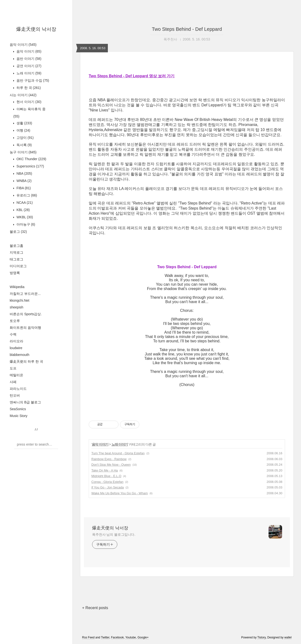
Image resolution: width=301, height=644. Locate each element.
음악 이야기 (23, 45)
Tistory (262, 637)
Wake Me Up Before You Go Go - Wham (120, 493)
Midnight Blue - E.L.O (106, 476)
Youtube (131, 637)
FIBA (23, 188)
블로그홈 (16, 246)
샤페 (13, 382)
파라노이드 (18, 389)
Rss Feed (88, 637)
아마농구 (25, 224)
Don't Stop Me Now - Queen (111, 465)
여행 (23, 130)
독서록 (24, 145)
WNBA (24, 181)
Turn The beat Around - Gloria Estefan (118, 453)
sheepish (16, 307)
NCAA (24, 203)
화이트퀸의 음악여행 (25, 328)
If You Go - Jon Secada (108, 487)
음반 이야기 (28, 59)
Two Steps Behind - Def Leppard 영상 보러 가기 (132, 76)
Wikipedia (17, 287)
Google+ (143, 637)
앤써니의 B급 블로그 (25, 402)
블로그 (18, 232)
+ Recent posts (95, 608)
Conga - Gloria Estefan (107, 482)
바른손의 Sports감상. (26, 314)
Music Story (19, 416)
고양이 (25, 138)
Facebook (117, 637)
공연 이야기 (28, 66)
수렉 (13, 334)
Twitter (105, 637)
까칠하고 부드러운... (25, 294)
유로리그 (26, 195)
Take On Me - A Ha (105, 470)
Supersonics (30, 166)
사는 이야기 (23, 95)
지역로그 (16, 252)
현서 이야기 (28, 102)
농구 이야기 (23, 152)
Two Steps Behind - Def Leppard (187, 29)
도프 (13, 368)
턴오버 (15, 395)
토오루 (15, 321)
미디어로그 (18, 266)
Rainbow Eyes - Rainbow (109, 459)
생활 (24, 123)
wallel (288, 637)
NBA (24, 173)
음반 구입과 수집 (32, 80)
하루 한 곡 (28, 88)
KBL (23, 210)
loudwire (16, 348)
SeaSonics (18, 409)
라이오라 (16, 341)
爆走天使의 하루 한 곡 (26, 361)
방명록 (15, 273)
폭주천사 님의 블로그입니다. (114, 534)
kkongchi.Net (20, 300)
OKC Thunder (31, 159)
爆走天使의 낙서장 (36, 29)
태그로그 (16, 259)
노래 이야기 (28, 73)
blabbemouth (20, 355)
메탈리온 (16, 375)
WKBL (24, 217)
